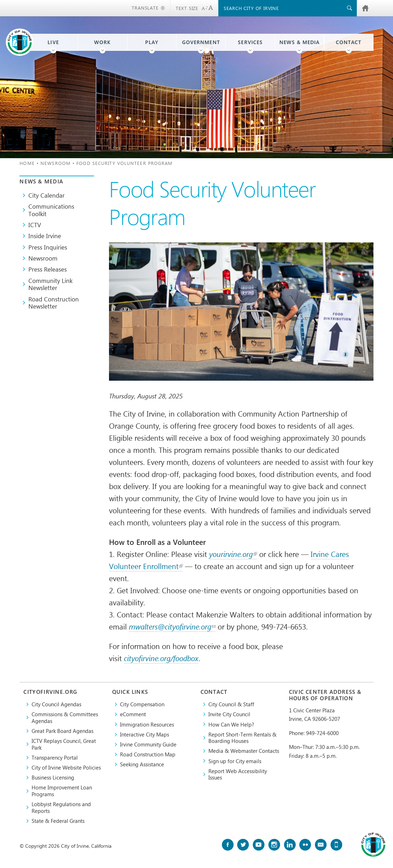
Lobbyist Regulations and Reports (61, 807)
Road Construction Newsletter (54, 303)
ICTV (35, 225)
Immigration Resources (147, 724)
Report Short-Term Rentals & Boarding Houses (242, 738)
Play (152, 42)
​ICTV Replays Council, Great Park (64, 744)
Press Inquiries (48, 247)
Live (53, 42)
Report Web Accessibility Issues (238, 774)
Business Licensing (53, 777)
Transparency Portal (55, 757)
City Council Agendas (56, 704)
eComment (133, 714)
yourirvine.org (233, 554)
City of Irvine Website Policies (66, 767)
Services (250, 42)
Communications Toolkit (51, 210)
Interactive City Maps (144, 734)
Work (102, 42)
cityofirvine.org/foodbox (161, 658)
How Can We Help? (231, 724)
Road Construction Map (148, 754)
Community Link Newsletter (50, 284)
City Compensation (142, 704)
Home (27, 163)
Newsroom (56, 163)
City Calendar (47, 195)
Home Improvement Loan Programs (62, 791)
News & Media (300, 42)
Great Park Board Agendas (62, 731)
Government (201, 42)
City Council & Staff (231, 704)
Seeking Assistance (142, 764)
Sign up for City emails (235, 761)
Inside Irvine (45, 236)
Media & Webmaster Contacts (244, 751)
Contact (349, 42)
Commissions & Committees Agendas (65, 717)
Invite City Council (229, 714)
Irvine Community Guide (148, 744)
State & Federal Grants (58, 821)
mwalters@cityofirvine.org (172, 626)
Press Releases (48, 269)
